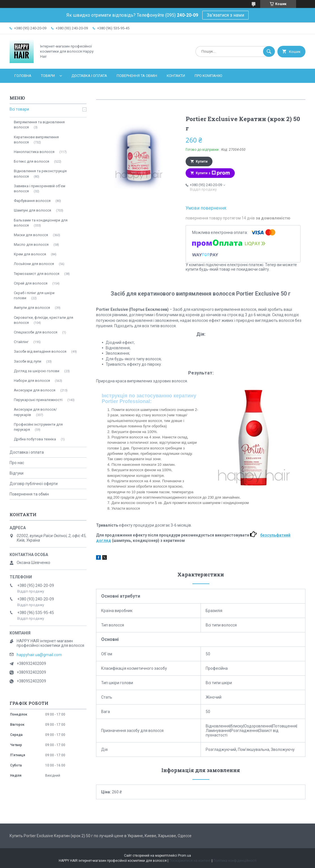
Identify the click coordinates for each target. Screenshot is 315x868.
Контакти (176, 76)
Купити (202, 161)
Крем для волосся (30, 254)
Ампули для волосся (32, 308)
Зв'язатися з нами (225, 15)
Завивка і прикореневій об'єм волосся (40, 189)
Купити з (213, 173)
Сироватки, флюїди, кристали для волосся (44, 320)
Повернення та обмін (137, 76)
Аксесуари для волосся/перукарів (35, 412)
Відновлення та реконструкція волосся (40, 174)
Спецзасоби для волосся (36, 332)
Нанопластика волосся (34, 152)
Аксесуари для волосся (35, 390)
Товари (48, 76)
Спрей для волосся (31, 283)
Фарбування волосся (32, 201)
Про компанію (208, 76)
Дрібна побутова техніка (35, 439)
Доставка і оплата (89, 76)
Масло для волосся (31, 245)
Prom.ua (184, 856)
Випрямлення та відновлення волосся (39, 125)
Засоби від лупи (28, 361)
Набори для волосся (32, 381)
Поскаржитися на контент (190, 861)
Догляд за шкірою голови (37, 371)
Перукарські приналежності (38, 400)
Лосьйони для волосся (34, 264)
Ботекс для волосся (31, 161)
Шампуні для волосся (32, 210)
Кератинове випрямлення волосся (36, 140)
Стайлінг (21, 342)
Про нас (17, 463)
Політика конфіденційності (235, 861)
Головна (23, 76)
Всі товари (19, 109)
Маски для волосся (31, 235)
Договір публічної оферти (34, 484)
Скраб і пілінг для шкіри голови (34, 295)
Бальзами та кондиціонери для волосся (41, 223)
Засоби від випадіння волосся (40, 351)
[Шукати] (269, 51)
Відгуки (17, 473)
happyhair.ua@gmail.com (39, 655)
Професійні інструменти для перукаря (38, 427)
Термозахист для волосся (37, 274)
